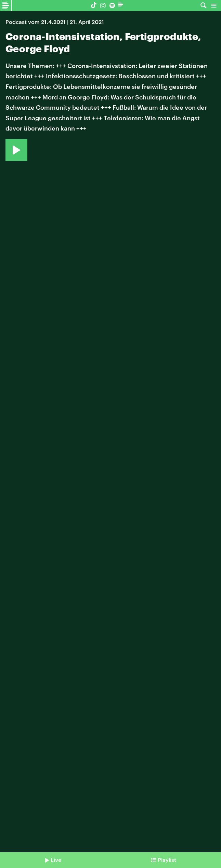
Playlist (167, 860)
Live (56, 860)
